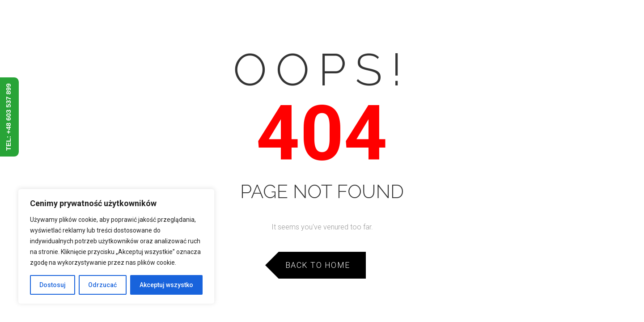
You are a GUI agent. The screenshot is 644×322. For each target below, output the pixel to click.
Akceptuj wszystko (166, 285)
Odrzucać (102, 285)
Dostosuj (53, 285)
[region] (116, 246)
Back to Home (318, 265)
